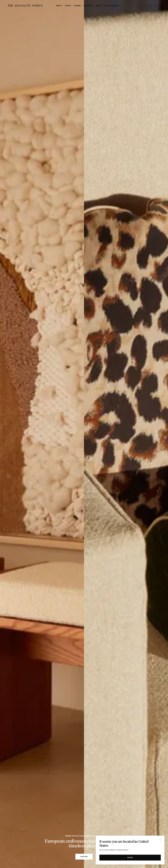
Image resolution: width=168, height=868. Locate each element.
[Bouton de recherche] (142, 6)
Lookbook (88, 6)
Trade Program (112, 6)
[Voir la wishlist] (151, 6)
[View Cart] (160, 6)
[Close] (160, 840)
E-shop (68, 6)
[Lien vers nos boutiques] (146, 6)
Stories (77, 6)
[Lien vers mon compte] (156, 6)
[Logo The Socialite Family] (25, 6)
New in (59, 6)
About (99, 6)
